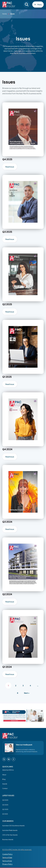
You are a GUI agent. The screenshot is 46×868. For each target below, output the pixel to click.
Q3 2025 (5, 805)
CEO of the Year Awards (10, 835)
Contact (5, 788)
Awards (5, 784)
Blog (4, 779)
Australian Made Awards (10, 830)
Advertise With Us (8, 770)
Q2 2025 (5, 809)
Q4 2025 (5, 800)
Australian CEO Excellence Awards (13, 825)
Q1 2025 (5, 814)
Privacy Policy (7, 864)
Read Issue (10, 167)
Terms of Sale (7, 857)
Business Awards (8, 839)
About (4, 775)
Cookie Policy (7, 854)
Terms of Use (7, 861)
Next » (27, 693)
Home (4, 14)
